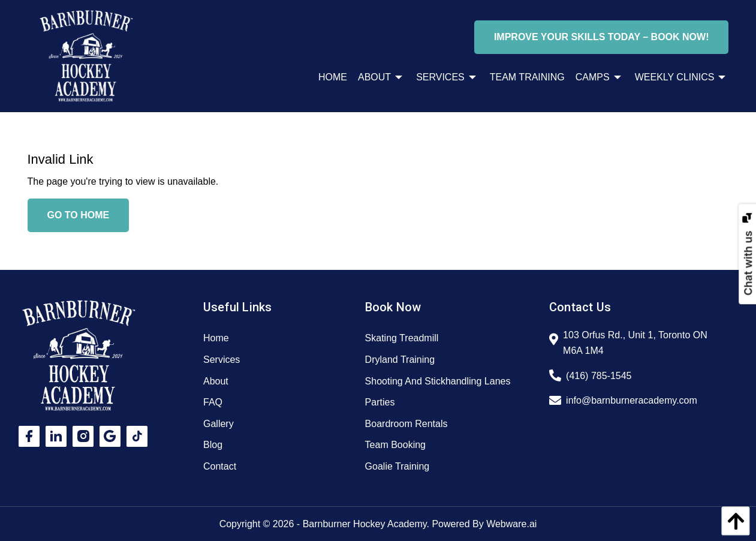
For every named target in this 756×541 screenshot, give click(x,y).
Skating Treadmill (402, 338)
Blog (213, 445)
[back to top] (733, 521)
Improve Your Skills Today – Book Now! (602, 37)
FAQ (213, 402)
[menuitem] (327, 77)
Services (222, 360)
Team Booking (395, 445)
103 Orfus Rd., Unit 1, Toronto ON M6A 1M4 (635, 343)
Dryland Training (400, 360)
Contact (220, 466)
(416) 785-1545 (599, 376)
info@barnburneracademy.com (632, 400)
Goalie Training (397, 466)
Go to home (79, 215)
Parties (380, 402)
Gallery (219, 424)
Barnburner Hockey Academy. (366, 524)
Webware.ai (511, 524)
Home (216, 338)
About (216, 381)
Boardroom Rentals (406, 424)
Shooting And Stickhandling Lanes (438, 381)
